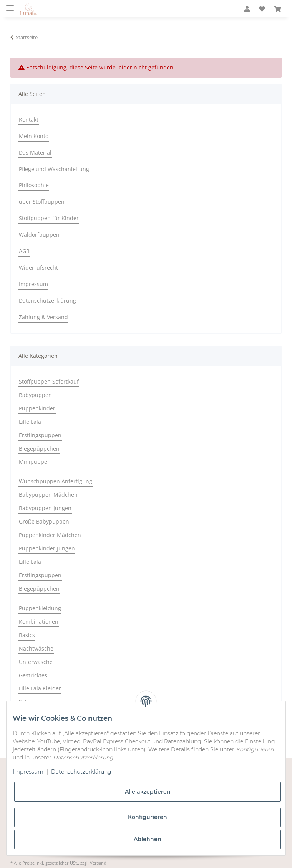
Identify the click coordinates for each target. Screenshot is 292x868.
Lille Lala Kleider (40, 688)
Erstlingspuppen (40, 435)
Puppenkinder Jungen (47, 548)
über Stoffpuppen (42, 202)
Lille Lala (30, 422)
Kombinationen (39, 622)
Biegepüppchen (39, 449)
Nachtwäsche (36, 648)
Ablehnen (148, 839)
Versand (98, 863)
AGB (24, 251)
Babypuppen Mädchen (48, 495)
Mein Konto (34, 136)
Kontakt (29, 119)
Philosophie (34, 185)
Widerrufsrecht (38, 268)
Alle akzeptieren (148, 792)
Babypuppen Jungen (45, 508)
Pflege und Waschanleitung (54, 169)
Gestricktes (33, 675)
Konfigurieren (148, 817)
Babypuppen (35, 395)
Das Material (35, 152)
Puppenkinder (37, 408)
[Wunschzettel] (262, 9)
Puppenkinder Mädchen (50, 535)
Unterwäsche (36, 662)
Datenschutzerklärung (47, 301)
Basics (27, 635)
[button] (247, 9)
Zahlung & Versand (43, 317)
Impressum (33, 284)
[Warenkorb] (278, 9)
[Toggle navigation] (10, 5)
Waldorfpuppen (39, 235)
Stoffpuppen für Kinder (49, 218)
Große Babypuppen (44, 521)
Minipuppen (35, 462)
